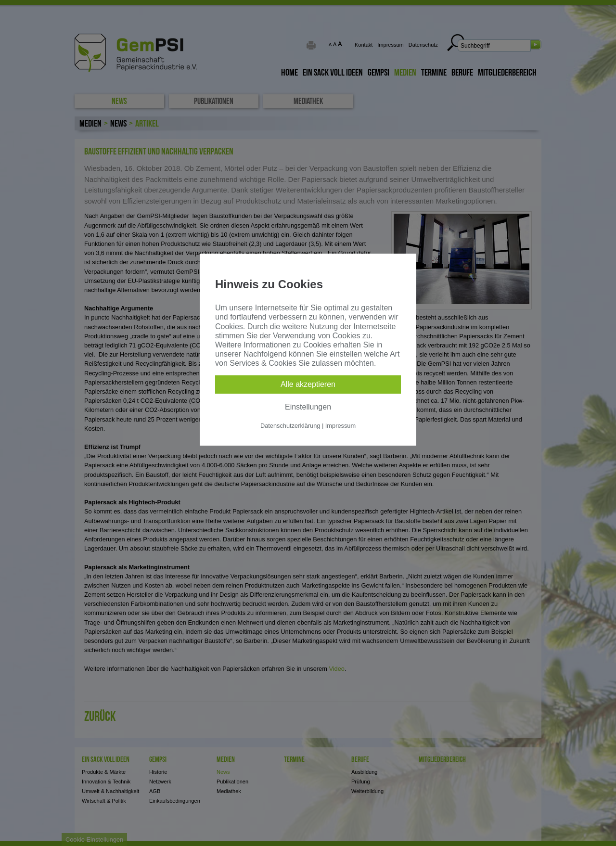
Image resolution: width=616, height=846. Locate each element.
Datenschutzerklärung (290, 426)
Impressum (340, 426)
